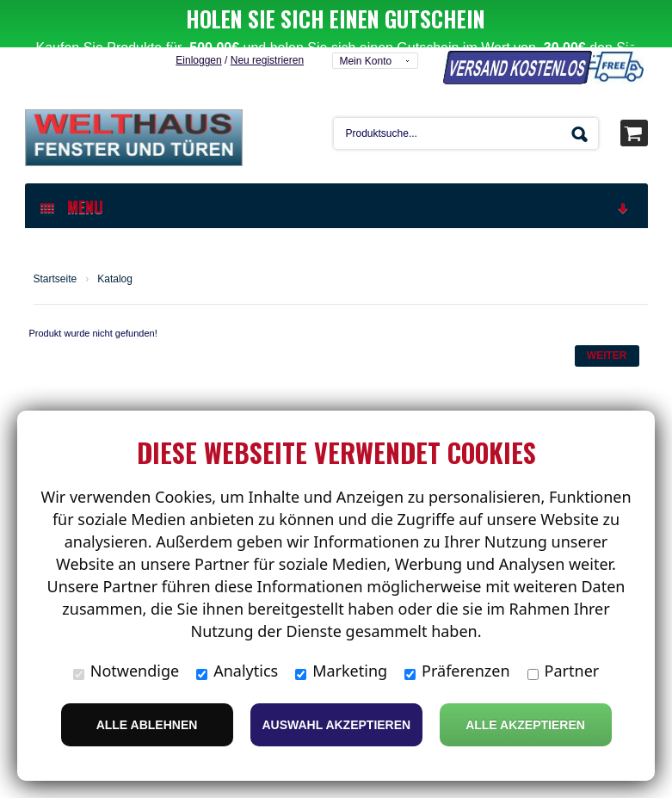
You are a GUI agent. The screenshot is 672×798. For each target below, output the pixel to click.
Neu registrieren (267, 19)
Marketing (341, 671)
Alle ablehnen (147, 725)
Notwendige (126, 671)
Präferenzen (457, 671)
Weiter (607, 314)
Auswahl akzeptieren (337, 725)
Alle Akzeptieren (525, 725)
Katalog (115, 238)
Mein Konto (365, 20)
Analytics (237, 671)
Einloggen (198, 19)
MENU (336, 165)
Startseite (55, 238)
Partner (564, 671)
